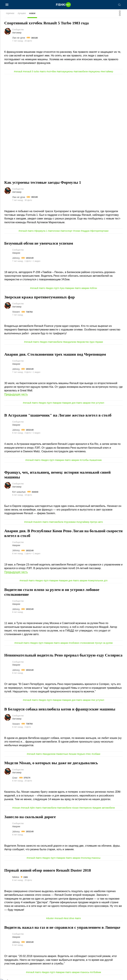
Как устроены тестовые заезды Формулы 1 (43, 182)
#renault (18, 72)
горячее (10, 13)
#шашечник (95, 460)
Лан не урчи (19, 38)
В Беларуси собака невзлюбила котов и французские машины (60, 710)
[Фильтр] (120, 14)
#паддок (85, 231)
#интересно (86, 809)
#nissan (16, 809)
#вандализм (70, 342)
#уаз (62, 288)
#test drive (69, 919)
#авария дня (69, 403)
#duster (50, 919)
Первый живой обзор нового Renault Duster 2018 (48, 871)
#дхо (92, 342)
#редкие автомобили (104, 809)
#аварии (70, 288)
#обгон (93, 288)
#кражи (99, 342)
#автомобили (81, 72)
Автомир (17, 33)
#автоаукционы (65, 72)
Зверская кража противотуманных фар (40, 297)
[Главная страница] (63, 5)
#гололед (86, 859)
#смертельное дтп (98, 581)
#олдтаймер (83, 522)
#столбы (84, 460)
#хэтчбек (51, 72)
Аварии (16, 253)
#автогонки (54, 231)
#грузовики (70, 522)
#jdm (32, 809)
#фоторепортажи (99, 231)
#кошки (73, 755)
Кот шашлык (19, 492)
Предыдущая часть (16, 395)
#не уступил (98, 403)
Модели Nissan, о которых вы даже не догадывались (51, 764)
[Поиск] (119, 5)
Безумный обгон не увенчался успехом (39, 243)
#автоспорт (66, 231)
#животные (62, 755)
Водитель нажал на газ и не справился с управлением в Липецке (62, 928)
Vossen (16, 312)
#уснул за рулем (104, 644)
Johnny (16, 258)
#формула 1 (41, 231)
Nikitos (16, 878)
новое (32, 13)
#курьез (81, 755)
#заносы (96, 859)
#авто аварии (82, 288)
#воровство (83, 342)
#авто (43, 72)
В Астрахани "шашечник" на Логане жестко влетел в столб (58, 416)
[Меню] (7, 5)
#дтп (57, 288)
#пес (88, 755)
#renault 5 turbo (31, 72)
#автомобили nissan (68, 809)
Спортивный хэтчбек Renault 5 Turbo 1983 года (47, 23)
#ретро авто (96, 522)
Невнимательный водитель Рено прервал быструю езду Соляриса (63, 656)
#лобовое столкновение (82, 644)
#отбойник (95, 973)
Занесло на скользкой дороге (30, 818)
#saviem (37, 522)
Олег (15, 779)
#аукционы (94, 72)
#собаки (96, 755)
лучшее (22, 13)
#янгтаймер (107, 72)
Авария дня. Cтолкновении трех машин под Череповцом (55, 355)
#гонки (77, 231)
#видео (50, 288)
